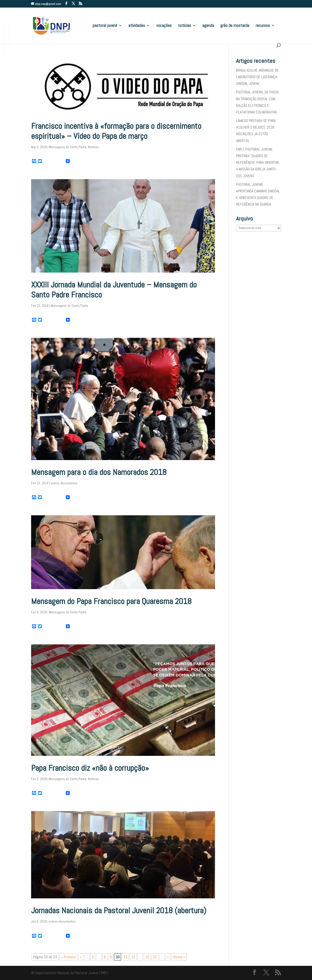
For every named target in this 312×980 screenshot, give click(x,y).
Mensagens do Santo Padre (68, 147)
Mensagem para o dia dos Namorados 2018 (99, 472)
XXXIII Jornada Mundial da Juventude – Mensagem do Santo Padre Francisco (114, 290)
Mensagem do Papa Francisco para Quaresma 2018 (111, 601)
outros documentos (64, 483)
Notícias (93, 147)
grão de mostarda (235, 26)
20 (155, 957)
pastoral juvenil (105, 26)
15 (147, 957)
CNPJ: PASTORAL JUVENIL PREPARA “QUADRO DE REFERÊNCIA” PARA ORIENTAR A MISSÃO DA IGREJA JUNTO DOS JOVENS (257, 163)
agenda (208, 26)
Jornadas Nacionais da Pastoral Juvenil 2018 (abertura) (119, 910)
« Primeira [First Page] (68, 957)
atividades (137, 26)
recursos (263, 26)
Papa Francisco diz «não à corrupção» (90, 768)
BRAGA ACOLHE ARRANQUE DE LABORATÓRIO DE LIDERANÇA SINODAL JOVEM (257, 77)
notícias (185, 26)
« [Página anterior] (81, 957)
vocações (164, 26)
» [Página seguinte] (168, 957)
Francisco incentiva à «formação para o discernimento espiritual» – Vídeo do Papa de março (116, 131)
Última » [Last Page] (179, 957)
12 (133, 957)
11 (125, 957)
